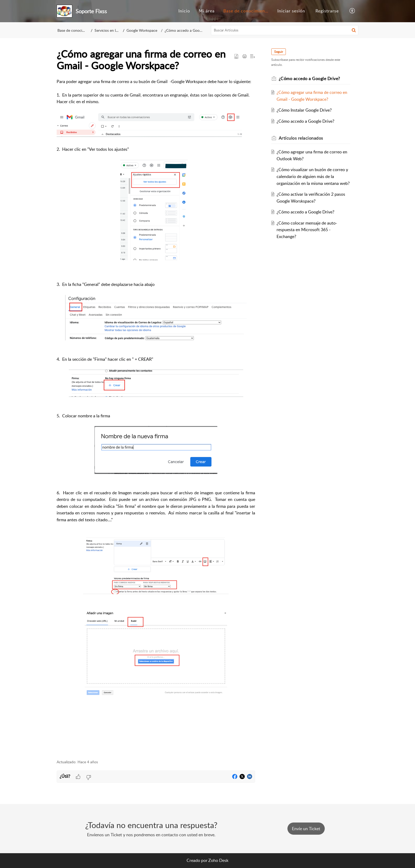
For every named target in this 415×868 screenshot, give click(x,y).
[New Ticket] (306, 829)
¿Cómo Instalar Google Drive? (305, 110)
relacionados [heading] (302, 138)
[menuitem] (184, 11)
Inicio (184, 11)
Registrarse (327, 11)
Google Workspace (146, 30)
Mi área (207, 11)
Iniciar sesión (291, 11)
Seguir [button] (279, 52)
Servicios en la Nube (113, 30)
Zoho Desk (218, 860)
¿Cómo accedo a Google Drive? (187, 30)
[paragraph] (156, 416)
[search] (285, 30)
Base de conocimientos (247, 11)
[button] (352, 11)
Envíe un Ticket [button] (306, 829)
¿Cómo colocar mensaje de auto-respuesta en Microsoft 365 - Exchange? (308, 236)
